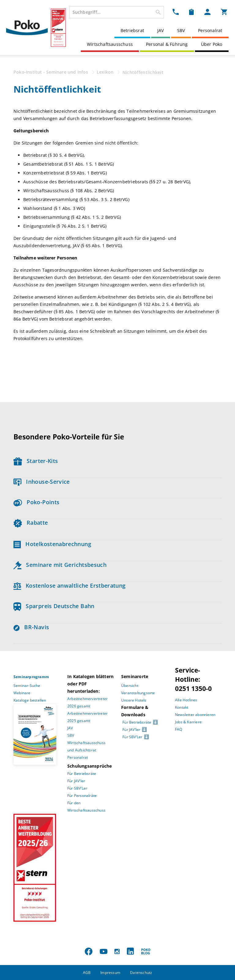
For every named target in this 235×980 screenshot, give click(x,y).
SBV (181, 30)
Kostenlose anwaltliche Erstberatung (70, 585)
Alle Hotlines (186, 700)
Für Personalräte (82, 796)
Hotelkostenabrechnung (52, 544)
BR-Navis (31, 627)
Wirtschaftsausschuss (110, 44)
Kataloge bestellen (30, 700)
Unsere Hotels (134, 700)
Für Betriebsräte (82, 774)
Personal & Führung (167, 44)
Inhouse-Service (42, 482)
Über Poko (212, 44)
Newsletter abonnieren (195, 715)
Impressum (110, 973)
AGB (87, 973)
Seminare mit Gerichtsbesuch (60, 565)
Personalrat (210, 30)
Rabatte (31, 523)
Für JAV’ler (76, 781)
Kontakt (182, 707)
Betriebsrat (132, 30)
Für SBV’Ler (77, 788)
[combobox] (117, 12)
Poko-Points (36, 502)
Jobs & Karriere (188, 722)
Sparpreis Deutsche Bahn (54, 606)
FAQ (179, 729)
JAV (161, 30)
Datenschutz (141, 973)
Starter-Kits (36, 461)
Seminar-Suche (27, 686)
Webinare (22, 693)
